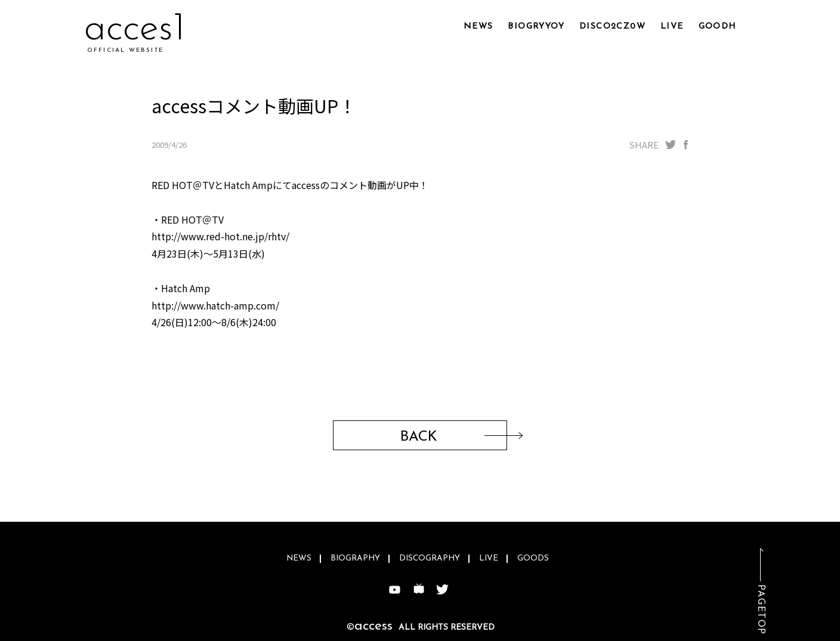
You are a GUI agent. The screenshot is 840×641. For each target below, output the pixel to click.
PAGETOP (761, 610)
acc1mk (143, 30)
